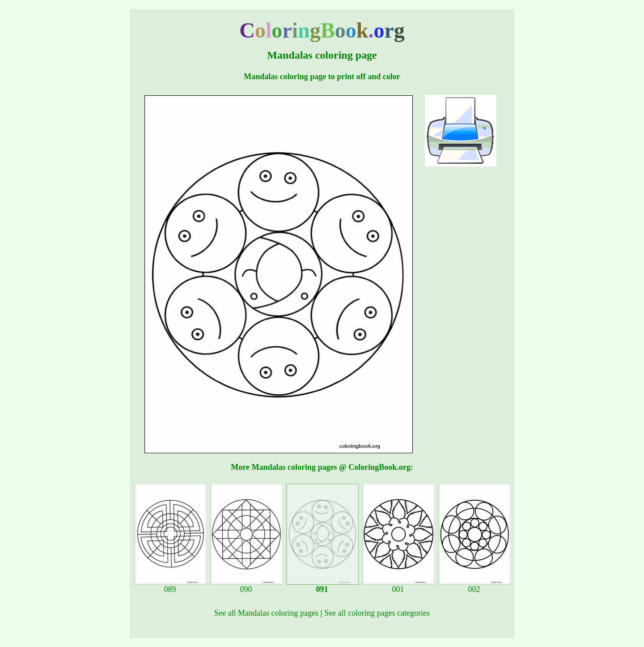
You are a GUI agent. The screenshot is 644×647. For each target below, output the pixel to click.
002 (475, 586)
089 (170, 586)
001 (398, 586)
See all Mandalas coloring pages (266, 613)
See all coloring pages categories (377, 613)
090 (246, 586)
